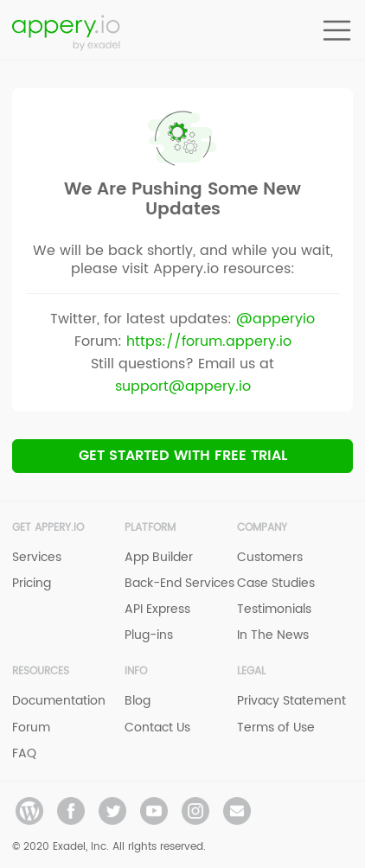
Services (37, 557)
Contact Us (157, 728)
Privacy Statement (291, 701)
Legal (251, 671)
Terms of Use (276, 728)
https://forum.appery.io (209, 341)
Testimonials (274, 609)
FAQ (24, 753)
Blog (138, 701)
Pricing (32, 583)
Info (136, 671)
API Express (157, 609)
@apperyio (275, 319)
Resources (41, 671)
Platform (150, 528)
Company (262, 528)
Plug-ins (149, 635)
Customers (270, 557)
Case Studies (276, 583)
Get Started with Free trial (183, 456)
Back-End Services (179, 583)
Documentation (59, 701)
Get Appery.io (48, 528)
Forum (31, 728)
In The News (273, 635)
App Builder (159, 557)
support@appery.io (183, 386)
